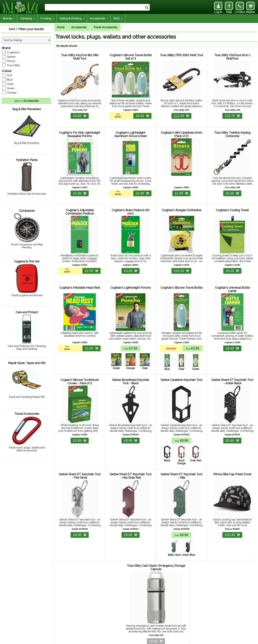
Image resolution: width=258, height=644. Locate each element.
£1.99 (181, 188)
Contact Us (66, 639)
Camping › (27, 18)
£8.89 (156, 620)
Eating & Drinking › (72, 18)
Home (61, 27)
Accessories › (99, 18)
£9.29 (232, 262)
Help (30, 639)
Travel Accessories (105, 27)
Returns (52, 639)
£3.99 (142, 188)
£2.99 (91, 262)
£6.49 (232, 188)
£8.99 (142, 113)
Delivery (40, 639)
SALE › (118, 18)
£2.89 (80, 188)
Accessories (79, 27)
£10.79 (232, 113)
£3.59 (130, 262)
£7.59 (131, 337)
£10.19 (181, 262)
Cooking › (47, 18)
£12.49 (181, 113)
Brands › (9, 18)
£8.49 (232, 337)
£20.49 (232, 518)
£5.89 (80, 113)
